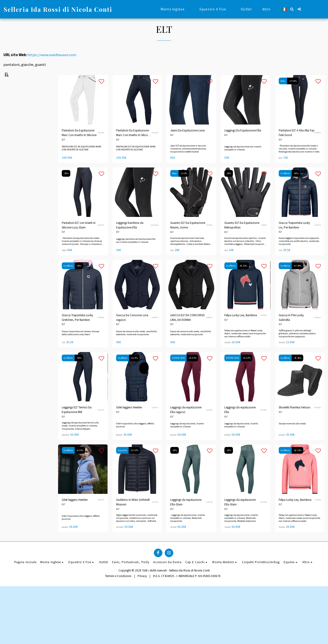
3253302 (101, 144)
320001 (264, 237)
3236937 (318, 329)
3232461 (263, 421)
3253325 (155, 144)
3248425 (155, 329)
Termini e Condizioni (118, 633)
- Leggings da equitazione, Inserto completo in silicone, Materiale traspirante (188, 530)
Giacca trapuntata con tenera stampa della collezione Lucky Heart (80, 344)
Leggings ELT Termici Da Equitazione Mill (77, 421)
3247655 (101, 237)
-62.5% (134, 369)
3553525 (101, 421)
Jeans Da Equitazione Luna (187, 142)
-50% (296, 185)
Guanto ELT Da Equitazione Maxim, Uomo (188, 237)
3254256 (263, 327)
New (283, 93)
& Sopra (17, 270)
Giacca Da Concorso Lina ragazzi (132, 329)
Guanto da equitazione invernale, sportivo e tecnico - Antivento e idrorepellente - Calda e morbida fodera (190, 253)
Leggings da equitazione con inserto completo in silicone (243, 160)
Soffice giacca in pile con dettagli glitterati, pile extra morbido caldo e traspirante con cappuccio (297, 345)
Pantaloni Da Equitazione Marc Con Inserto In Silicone (79, 144)
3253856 (318, 237)
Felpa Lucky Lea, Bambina (241, 327)
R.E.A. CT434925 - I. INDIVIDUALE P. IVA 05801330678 (187, 633)
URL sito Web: (15, 55)
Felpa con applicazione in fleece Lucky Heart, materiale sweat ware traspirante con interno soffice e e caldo (299, 530)
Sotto (15, 245)
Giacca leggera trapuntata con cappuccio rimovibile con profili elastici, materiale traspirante (299, 253)
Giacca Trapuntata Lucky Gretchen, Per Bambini (77, 329)
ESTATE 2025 (178, 369)
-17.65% (293, 93)
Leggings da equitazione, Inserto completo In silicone (187, 437)
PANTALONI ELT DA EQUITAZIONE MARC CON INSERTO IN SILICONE (82, 160)
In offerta (285, 185)
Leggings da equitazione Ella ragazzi (186, 421)
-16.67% (192, 369)
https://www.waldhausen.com (52, 55)
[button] (292, 9)
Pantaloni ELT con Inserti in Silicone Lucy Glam (79, 237)
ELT (63, 151)
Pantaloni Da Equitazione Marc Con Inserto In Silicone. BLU (134, 144)
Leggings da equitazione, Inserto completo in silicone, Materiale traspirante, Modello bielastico (241, 530)
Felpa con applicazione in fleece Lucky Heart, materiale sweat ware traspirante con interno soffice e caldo (245, 345)
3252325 (155, 513)
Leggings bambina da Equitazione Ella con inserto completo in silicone (136, 252)
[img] (191, 204)
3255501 (209, 237)
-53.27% (134, 462)
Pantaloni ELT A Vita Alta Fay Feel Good (297, 144)
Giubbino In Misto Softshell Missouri (133, 514)
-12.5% (184, 185)
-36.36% (297, 369)
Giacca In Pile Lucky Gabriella (291, 329)
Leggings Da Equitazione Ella (243, 142)
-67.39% (297, 277)
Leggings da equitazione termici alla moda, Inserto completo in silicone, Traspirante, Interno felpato (80, 437)
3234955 (318, 144)
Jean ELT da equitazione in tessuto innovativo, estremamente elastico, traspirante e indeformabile (188, 160)
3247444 (209, 513)
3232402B (154, 237)
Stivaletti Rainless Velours (294, 419)
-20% (66, 185)
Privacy (142, 633)
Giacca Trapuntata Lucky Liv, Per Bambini (294, 237)
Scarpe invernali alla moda (292, 435)
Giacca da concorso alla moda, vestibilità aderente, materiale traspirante (136, 344)
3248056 (101, 329)
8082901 (318, 419)
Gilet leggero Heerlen (129, 419)
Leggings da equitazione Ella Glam (186, 514)
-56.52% (243, 277)
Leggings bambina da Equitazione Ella (130, 237)
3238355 (155, 419)
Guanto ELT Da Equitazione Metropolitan (242, 237)
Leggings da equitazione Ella (240, 421)
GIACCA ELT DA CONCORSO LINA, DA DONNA (187, 329)
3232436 (209, 421)
